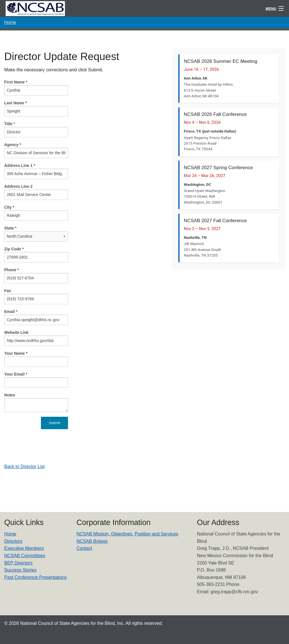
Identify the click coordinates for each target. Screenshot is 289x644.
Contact (84, 548)
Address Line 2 (18, 186)
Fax (8, 291)
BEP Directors (18, 563)
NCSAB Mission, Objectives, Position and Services (127, 534)
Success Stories (20, 570)
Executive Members (24, 548)
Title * (10, 124)
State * (10, 228)
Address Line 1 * (20, 166)
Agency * (13, 145)
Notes (10, 395)
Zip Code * (14, 249)
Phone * (12, 270)
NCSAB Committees (25, 556)
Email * (11, 312)
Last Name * (16, 103)
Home (10, 22)
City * (9, 207)
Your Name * (16, 353)
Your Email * (16, 374)
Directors (13, 541)
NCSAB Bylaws (92, 541)
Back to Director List (24, 467)
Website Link (16, 332)
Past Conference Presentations (35, 577)
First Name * (16, 82)
